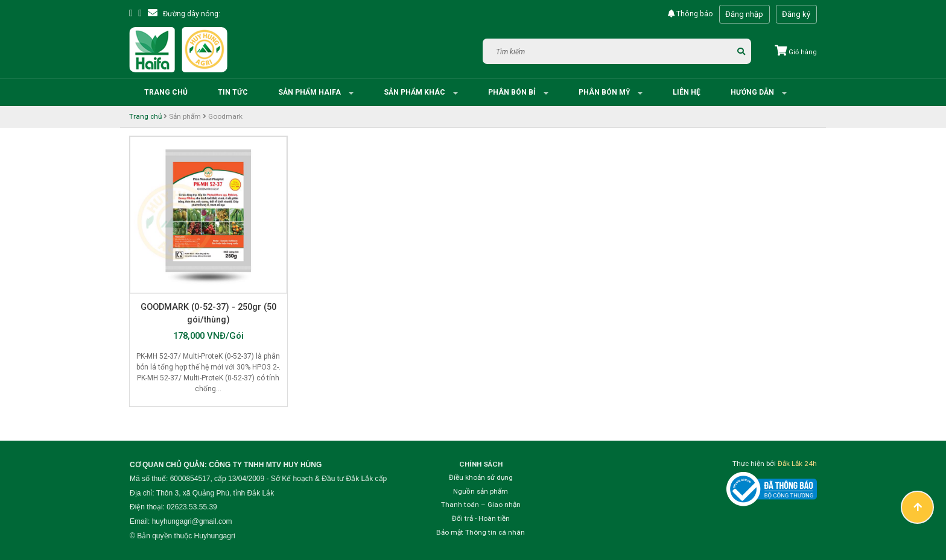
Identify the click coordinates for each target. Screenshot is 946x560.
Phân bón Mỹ (605, 92)
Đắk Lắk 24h (797, 464)
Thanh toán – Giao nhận (481, 505)
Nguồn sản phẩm (481, 491)
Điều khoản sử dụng (481, 477)
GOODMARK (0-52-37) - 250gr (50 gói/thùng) (208, 313)
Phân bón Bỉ (513, 92)
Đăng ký (796, 14)
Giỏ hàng (796, 52)
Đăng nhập (744, 14)
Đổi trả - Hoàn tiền (481, 518)
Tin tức (233, 92)
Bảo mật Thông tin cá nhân (481, 532)
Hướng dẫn (753, 92)
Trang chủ (166, 92)
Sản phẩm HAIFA (310, 92)
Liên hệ (687, 92)
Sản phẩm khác (415, 92)
